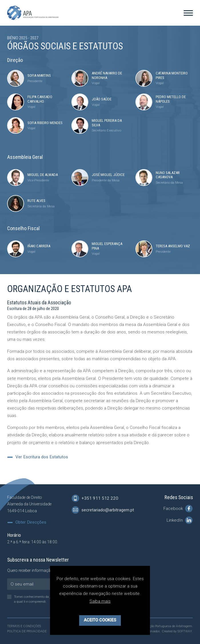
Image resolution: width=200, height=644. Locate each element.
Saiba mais (100, 601)
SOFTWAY (185, 631)
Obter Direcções (31, 522)
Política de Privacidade (27, 631)
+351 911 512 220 (95, 498)
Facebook (178, 509)
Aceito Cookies (100, 620)
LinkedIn (180, 520)
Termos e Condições (24, 626)
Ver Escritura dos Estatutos (42, 457)
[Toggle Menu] (188, 13)
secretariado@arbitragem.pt (103, 510)
